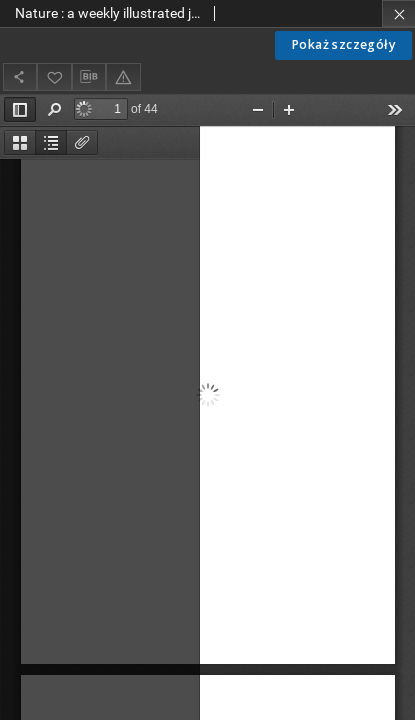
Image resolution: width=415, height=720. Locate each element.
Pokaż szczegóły (343, 44)
